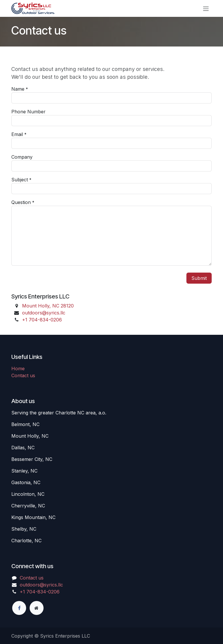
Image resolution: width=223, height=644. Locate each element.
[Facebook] (19, 608)
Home (18, 368)
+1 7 (42, 320)
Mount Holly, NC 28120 (48, 306)
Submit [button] (199, 278)
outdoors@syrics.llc (44, 313)
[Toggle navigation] (206, 8)
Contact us (23, 375)
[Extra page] (37, 608)
